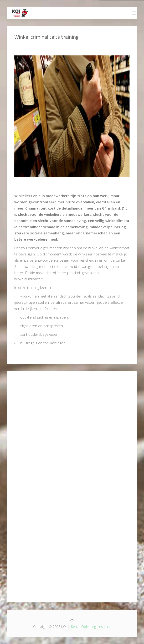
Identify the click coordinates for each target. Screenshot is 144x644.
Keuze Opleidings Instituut (91, 627)
